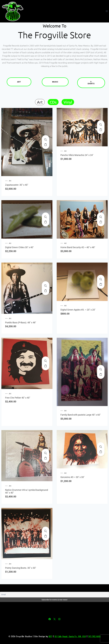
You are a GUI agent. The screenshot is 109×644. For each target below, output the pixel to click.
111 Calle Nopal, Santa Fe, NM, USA (70, 636)
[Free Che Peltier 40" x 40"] (46, 361)
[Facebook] (50, 619)
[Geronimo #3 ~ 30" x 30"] (101, 447)
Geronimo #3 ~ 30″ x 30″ (72, 477)
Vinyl (68, 102)
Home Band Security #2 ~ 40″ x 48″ (78, 247)
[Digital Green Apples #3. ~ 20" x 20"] (101, 279)
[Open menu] (107, 11)
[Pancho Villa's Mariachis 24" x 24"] (101, 125)
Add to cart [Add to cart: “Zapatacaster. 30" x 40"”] (46, 145)
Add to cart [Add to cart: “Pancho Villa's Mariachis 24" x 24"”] (101, 130)
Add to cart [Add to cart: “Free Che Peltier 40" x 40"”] (46, 366)
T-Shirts (96, 83)
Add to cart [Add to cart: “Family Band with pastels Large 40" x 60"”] (101, 374)
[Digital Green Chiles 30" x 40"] (46, 217)
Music (60, 82)
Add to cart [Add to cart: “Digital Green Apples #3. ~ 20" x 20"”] (101, 284)
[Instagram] (59, 619)
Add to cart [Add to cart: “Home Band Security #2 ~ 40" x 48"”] (101, 222)
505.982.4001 (94, 636)
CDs (53, 102)
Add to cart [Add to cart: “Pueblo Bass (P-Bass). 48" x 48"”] (46, 291)
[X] (55, 619)
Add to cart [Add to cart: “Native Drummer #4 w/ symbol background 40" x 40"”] (46, 458)
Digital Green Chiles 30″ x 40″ (19, 247)
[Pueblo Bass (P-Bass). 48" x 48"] (46, 286)
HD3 (50, 636)
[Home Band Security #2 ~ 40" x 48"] (101, 217)
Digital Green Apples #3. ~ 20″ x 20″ (78, 310)
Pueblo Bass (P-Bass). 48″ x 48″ (21, 323)
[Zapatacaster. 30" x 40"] (46, 140)
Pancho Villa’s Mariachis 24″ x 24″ (77, 155)
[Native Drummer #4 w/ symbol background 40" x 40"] (46, 453)
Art (24, 82)
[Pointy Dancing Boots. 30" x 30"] (46, 531)
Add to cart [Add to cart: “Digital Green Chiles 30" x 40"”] (46, 222)
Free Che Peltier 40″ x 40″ (18, 398)
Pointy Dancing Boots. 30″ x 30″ (21, 568)
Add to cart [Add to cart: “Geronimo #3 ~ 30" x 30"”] (101, 452)
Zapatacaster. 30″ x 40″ (17, 185)
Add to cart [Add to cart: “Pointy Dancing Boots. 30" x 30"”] (46, 536)
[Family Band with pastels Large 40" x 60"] (101, 369)
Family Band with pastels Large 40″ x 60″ (81, 415)
